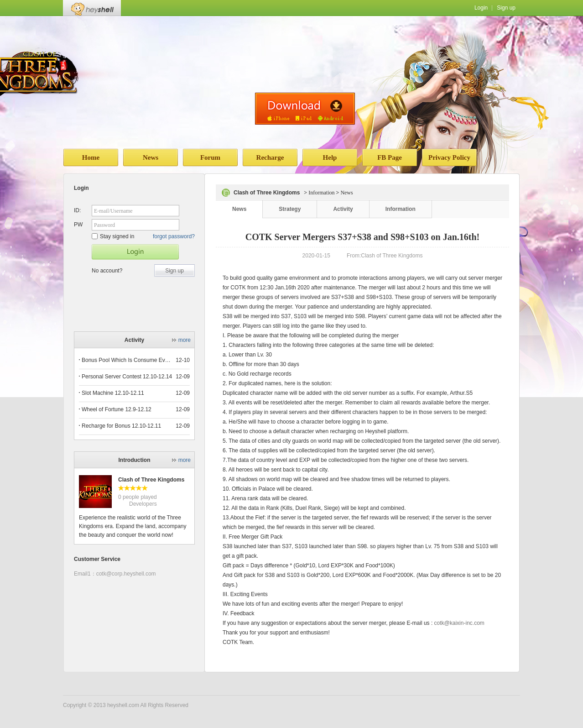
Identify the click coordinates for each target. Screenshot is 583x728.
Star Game (135, 252)
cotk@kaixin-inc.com (459, 623)
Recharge (270, 157)
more (185, 340)
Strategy (290, 209)
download (305, 109)
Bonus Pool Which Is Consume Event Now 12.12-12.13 (127, 360)
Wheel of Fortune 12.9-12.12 (117, 409)
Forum (210, 157)
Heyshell (92, 8)
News (151, 157)
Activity (343, 209)
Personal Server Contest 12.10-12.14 (127, 377)
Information (321, 193)
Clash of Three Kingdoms (151, 480)
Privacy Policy (449, 157)
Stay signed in (113, 236)
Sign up (506, 8)
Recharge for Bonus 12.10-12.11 (121, 426)
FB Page (390, 157)
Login (481, 8)
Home (91, 157)
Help (330, 157)
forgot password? (174, 236)
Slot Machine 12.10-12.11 (113, 393)
